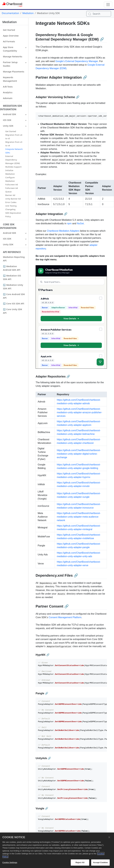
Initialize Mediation (10, 172)
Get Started (9, 30)
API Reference (12, 252)
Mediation (28, 13)
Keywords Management (10, 79)
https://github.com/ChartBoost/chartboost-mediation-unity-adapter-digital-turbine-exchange (79, 454)
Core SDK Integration (8, 226)
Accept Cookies (100, 862)
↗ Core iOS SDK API (14, 304)
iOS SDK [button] (7, 120)
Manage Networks (13, 57)
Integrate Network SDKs (14, 151)
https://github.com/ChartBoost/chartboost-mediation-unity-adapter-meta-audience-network (79, 517)
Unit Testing (11, 206)
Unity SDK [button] (8, 126)
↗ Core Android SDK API (14, 296)
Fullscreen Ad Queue (12, 190)
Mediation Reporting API (14, 259)
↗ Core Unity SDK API (13, 311)
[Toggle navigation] (108, 5)
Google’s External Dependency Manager (77, 61)
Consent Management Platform (65, 617)
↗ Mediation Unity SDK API (13, 287)
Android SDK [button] (10, 114)
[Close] (109, 837)
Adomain (8, 98)
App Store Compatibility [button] (10, 49)
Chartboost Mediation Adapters (63, 231)
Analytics (8, 92)
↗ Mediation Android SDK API (12, 268)
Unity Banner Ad (13, 199)
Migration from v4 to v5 (14, 137)
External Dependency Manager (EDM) (13, 160)
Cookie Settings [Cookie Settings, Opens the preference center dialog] (10, 862)
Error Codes (11, 202)
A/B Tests (8, 87)
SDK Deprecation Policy (13, 215)
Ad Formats (9, 41)
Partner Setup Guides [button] (10, 64)
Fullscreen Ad (12, 185)
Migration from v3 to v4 (14, 144)
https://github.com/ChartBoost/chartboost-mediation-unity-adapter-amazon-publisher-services (79, 412)
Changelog (10, 209)
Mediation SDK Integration (11, 108)
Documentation (10, 13)
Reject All (80, 862)
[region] (57, 850)
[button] (26, 47)
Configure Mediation (10, 179)
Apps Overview (11, 36)
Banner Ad (10, 195)
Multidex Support (13, 167)
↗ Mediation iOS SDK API (12, 277)
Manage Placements (14, 72)
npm (69, 223)
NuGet (80, 223)
